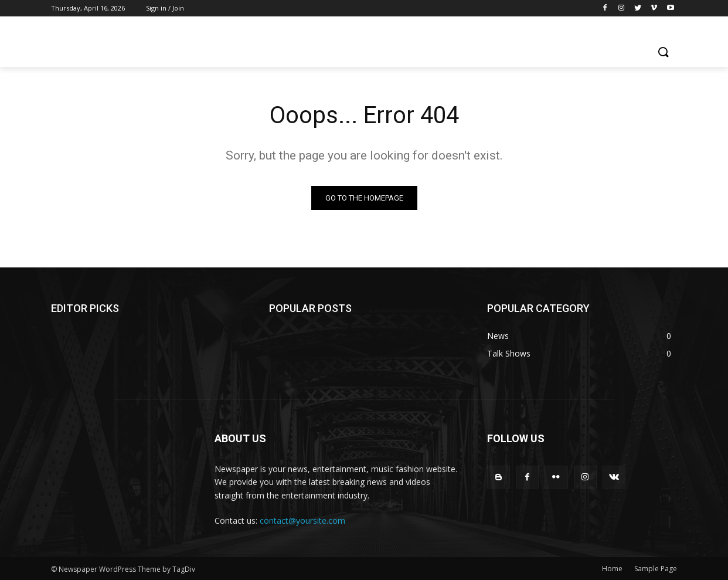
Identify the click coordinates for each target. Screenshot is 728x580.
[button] (663, 53)
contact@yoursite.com (302, 520)
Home (612, 569)
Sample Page (656, 569)
